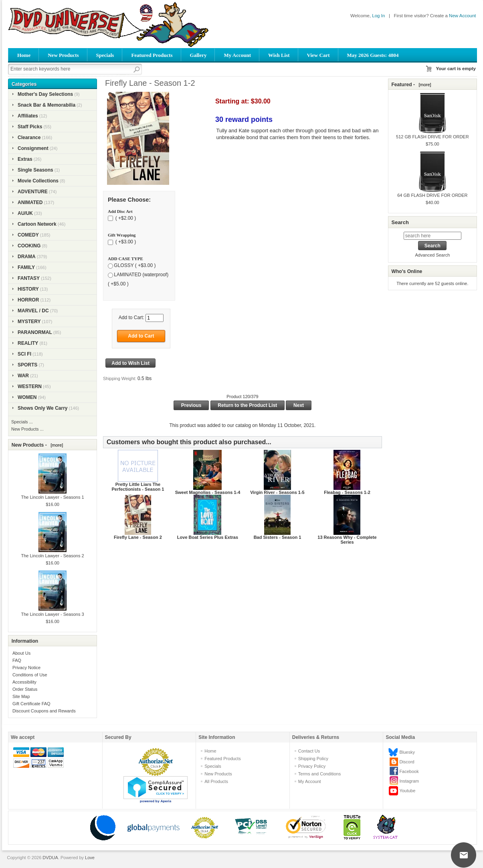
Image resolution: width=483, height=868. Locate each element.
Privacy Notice (26, 668)
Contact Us (309, 751)
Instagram (409, 781)
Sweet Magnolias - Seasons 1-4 (208, 492)
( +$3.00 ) (125, 242)
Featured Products (152, 55)
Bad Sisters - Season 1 (278, 537)
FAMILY (26, 267)
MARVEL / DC (33, 311)
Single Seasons (35, 170)
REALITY (28, 343)
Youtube (407, 791)
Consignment (33, 148)
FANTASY (29, 278)
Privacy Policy (312, 766)
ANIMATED (30, 202)
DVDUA (50, 858)
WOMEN (27, 397)
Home (24, 55)
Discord (407, 762)
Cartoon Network (37, 224)
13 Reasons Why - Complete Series (347, 540)
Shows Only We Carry (42, 408)
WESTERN (30, 386)
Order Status (25, 689)
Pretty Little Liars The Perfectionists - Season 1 (138, 487)
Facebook (409, 771)
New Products (63, 55)
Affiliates (28, 116)
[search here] (432, 236)
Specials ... (22, 422)
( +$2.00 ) (125, 218)
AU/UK (25, 213)
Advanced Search (432, 255)
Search (400, 222)
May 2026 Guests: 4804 (373, 55)
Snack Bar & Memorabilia (46, 105)
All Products (216, 781)
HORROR (28, 300)
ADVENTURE (33, 192)
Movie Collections (38, 181)
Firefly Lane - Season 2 (138, 537)
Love (90, 858)
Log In (378, 16)
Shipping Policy (313, 759)
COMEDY (28, 235)
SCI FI (24, 354)
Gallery (198, 55)
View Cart (318, 55)
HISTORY (28, 289)
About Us (21, 653)
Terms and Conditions (319, 774)
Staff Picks (30, 127)
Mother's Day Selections (45, 94)
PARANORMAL (35, 332)
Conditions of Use (30, 675)
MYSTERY (29, 322)
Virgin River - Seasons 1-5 (277, 492)
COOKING (29, 246)
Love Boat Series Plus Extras (208, 537)
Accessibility (24, 682)
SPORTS (27, 365)
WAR (23, 376)
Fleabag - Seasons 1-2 (347, 492)
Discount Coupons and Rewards (44, 711)
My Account (237, 55)
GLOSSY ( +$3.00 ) (135, 265)
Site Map (21, 696)
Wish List (279, 55)
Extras (25, 159)
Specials (105, 55)
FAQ (17, 660)
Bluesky (407, 752)
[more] (56, 445)
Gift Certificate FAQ (31, 704)
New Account (462, 16)
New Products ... (27, 429)
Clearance (29, 138)
